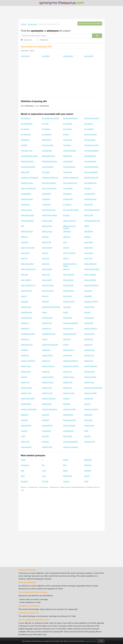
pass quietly (47, 280)
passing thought (28, 398)
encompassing (69, 167)
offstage (88, 237)
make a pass (47, 221)
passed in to (47, 323)
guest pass (68, 172)
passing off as (26, 388)
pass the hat (68, 285)
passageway (89, 307)
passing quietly (90, 393)
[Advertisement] (61, 13)
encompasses (48, 167)
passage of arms (91, 301)
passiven (46, 415)
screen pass (89, 425)
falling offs (25, 172)
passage (46, 301)
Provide (45, 481)
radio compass (69, 425)
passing (24, 377)
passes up (67, 372)
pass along (89, 242)
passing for (68, 382)
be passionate (27, 124)
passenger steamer (50, 345)
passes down (48, 355)
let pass (66, 215)
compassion (47, 151)
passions (67, 404)
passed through (70, 334)
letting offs (89, 215)
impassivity (26, 204)
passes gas (68, 355)
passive (87, 404)
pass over (46, 275)
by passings (47, 134)
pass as (66, 248)
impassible (46, 194)
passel (45, 339)
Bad (65, 465)
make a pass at (69, 221)
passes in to (89, 355)
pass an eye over (28, 248)
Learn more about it (90, 641)
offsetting (67, 231)
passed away (47, 318)
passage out (26, 307)
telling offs (25, 442)
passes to (46, 372)
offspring (67, 237)
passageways (26, 312)
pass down (89, 253)
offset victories (27, 231)
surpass (24, 431)
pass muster (47, 269)
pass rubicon (68, 280)
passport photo (69, 420)
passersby (46, 350)
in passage (46, 204)
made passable (27, 221)
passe (45, 312)
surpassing (47, 431)
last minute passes (92, 210)
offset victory (47, 231)
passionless (47, 404)
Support (88, 471)
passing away (69, 377)
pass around (47, 248)
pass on (66, 269)
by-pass (45, 124)
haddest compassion (30, 177)
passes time (26, 372)
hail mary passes (49, 183)
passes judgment (28, 361)
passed (87, 312)
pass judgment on (28, 269)
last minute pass (49, 210)
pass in (66, 258)
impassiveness (90, 199)
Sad (23, 471)
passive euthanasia (29, 409)
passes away (89, 350)
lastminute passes (50, 215)
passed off (88, 323)
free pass (46, 172)
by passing (68, 129)
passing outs (26, 393)
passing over (47, 393)
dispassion (68, 156)
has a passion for (70, 183)
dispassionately (27, 161)
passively (25, 415)
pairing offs (47, 242)
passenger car (27, 345)
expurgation (68, 56)
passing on (68, 388)
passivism (88, 415)
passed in (25, 323)
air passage (26, 118)
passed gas (89, 318)
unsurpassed (26, 447)
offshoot (24, 237)
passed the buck (28, 334)
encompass (68, 161)
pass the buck (48, 285)
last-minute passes (71, 210)
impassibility (26, 194)
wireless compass (71, 447)
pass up (45, 296)
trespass (46, 442)
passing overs (69, 393)
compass (67, 145)
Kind (23, 476)
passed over (68, 328)
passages (67, 307)
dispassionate (90, 156)
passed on (25, 328)
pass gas (46, 258)
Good (23, 460)
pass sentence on (28, 285)
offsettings (89, 231)
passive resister (70, 409)
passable (88, 296)
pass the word (48, 291)
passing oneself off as (93, 388)
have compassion (49, 188)
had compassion (91, 172)
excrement (25, 56)
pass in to (88, 258)
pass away (89, 248)
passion (66, 398)
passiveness (68, 415)
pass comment (69, 253)
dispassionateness (50, 161)
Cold (86, 481)
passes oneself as (71, 361)
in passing (67, 204)
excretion (46, 56)
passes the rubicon (71, 366)
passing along (48, 377)
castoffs (24, 145)
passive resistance (50, 409)
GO (97, 36)
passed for (68, 318)
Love (44, 471)
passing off (89, 56)
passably (25, 301)
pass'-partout (69, 275)
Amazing (25, 481)
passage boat (69, 301)
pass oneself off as (92, 269)
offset (87, 226)
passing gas (89, 382)
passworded (26, 425)
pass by (45, 253)
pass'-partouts (90, 275)
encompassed (90, 161)
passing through (49, 398)
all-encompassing (92, 118)
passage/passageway (51, 307)
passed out (47, 328)
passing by (25, 382)
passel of (67, 339)
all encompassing (70, 118)
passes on (46, 361)
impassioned (89, 194)
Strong (87, 476)
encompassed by (28, 167)
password (88, 420)
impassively (68, 199)
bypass (66, 134)
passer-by (88, 345)
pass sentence (90, 280)
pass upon (68, 296)
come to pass (48, 145)
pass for (24, 258)
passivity (25, 420)
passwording (47, 425)
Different (88, 465)
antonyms (53, 31)
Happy (66, 460)
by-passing (89, 129)
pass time (88, 291)
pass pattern (26, 280)
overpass (25, 242)
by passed (88, 124)
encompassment (91, 167)
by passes (46, 129)
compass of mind (91, 145)
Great (65, 471)
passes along (69, 350)
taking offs (67, 436)
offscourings (47, 226)
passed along (26, 318)
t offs (86, 431)
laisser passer (27, 210)
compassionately (91, 151)
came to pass (90, 140)
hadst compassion (71, 177)
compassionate (70, 151)
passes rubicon (48, 366)
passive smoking (91, 409)
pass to (24, 296)
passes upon (89, 372)
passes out (89, 361)
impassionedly (27, 199)
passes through (91, 366)
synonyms (37, 31)
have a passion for (28, 188)
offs (22, 226)
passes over (26, 366)
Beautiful (88, 460)
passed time (89, 334)
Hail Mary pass (27, 183)
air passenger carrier (51, 118)
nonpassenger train (92, 221)
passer (66, 345)
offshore (45, 237)
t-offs (23, 436)
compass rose (27, 151)
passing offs (47, 388)
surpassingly (68, 431)
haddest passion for (50, 177)
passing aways (90, 377)
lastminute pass (27, 215)
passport (46, 420)
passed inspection (71, 323)
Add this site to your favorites (90, 24)
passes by (25, 355)
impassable (68, 188)
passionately (26, 404)
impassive (46, 199)
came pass (68, 140)
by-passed (68, 124)
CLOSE (101, 641)
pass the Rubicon (91, 285)
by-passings (26, 134)
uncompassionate (71, 442)
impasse (88, 188)
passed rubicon (91, 328)
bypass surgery (91, 134)
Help (44, 476)
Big (43, 465)
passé (66, 312)
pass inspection (27, 264)
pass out (24, 275)
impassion (67, 194)
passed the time (49, 334)
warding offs (47, 447)
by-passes (25, 129)
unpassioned (90, 442)
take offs (46, 436)
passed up (25, 339)
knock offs (88, 204)
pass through (69, 291)
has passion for (90, 183)
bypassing (25, 140)
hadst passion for (91, 177)
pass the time (26, 291)
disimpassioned (49, 156)
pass (65, 242)
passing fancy (48, 382)
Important (25, 465)
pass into (46, 264)
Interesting (68, 476)
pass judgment (90, 264)
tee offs (87, 436)
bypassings (47, 140)
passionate (89, 398)
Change (66, 481)
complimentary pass (29, 156)
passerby (25, 350)
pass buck (25, 253)
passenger (89, 339)
